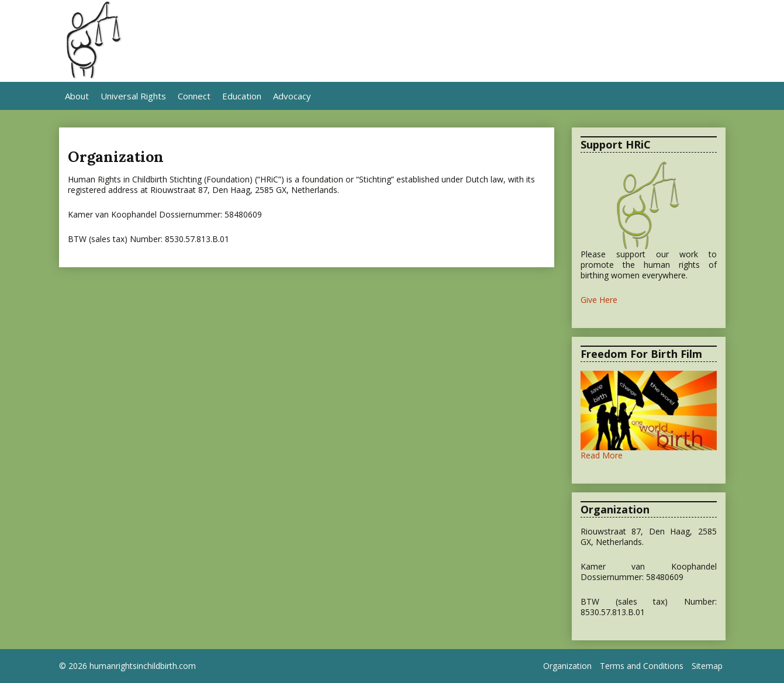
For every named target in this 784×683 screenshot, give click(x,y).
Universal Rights (133, 96)
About (77, 96)
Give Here (599, 300)
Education (242, 96)
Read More (602, 455)
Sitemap (707, 666)
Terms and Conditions (642, 666)
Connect (194, 96)
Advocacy (292, 96)
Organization (567, 666)
